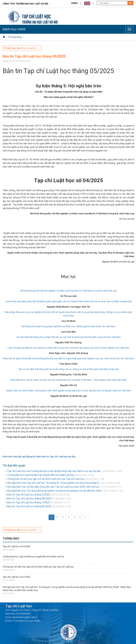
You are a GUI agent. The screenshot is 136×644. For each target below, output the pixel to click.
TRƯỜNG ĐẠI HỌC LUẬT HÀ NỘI (40, 22)
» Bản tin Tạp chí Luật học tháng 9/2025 (28, 495)
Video (74, 3)
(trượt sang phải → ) (22, 48)
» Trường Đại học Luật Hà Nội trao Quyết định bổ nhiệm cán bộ (40, 475)
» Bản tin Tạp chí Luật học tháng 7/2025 (28, 502)
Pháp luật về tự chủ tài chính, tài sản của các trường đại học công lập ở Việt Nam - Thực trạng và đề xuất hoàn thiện (69, 380)
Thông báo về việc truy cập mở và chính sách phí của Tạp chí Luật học (38, 567)
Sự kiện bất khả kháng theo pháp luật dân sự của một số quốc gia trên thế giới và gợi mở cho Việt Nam (69, 337)
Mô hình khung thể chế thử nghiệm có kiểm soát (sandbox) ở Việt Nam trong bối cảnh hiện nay (69, 291)
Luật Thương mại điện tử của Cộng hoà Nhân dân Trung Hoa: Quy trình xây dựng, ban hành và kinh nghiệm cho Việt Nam (69, 348)
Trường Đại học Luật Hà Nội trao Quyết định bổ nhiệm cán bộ (33, 557)
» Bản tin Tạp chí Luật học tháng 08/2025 (28, 499)
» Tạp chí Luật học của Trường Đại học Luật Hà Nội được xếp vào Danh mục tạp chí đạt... (54, 471)
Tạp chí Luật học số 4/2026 (16, 546)
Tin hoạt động (15, 37)
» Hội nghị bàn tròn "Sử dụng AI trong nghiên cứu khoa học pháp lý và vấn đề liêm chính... (54, 491)
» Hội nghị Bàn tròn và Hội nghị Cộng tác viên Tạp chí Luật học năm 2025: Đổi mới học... (53, 487)
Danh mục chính (14, 29)
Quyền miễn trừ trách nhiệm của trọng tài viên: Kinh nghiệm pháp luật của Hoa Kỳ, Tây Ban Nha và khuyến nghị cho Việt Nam (69, 391)
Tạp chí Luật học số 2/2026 (16, 577)
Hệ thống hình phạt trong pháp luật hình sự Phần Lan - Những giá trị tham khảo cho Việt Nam (68, 326)
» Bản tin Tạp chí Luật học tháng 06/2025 (28, 506)
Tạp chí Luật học (36, 16)
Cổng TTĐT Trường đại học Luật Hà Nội (25, 4)
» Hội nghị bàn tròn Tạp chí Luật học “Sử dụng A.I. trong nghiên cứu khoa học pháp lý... (53, 483)
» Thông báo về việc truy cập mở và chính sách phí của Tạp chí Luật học (45, 479)
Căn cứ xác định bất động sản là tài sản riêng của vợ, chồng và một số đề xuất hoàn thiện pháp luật (68, 369)
